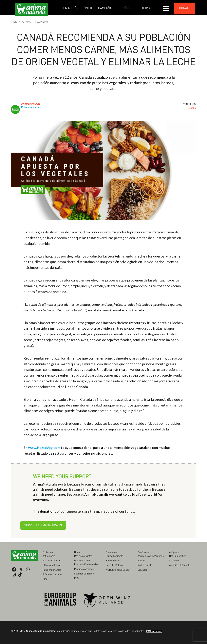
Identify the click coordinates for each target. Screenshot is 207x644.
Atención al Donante (180, 565)
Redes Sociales (145, 565)
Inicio (14, 22)
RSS (76, 578)
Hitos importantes (52, 570)
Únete (88, 8)
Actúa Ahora (49, 556)
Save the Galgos (114, 565)
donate (185, 8)
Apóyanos (149, 8)
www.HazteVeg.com (44, 448)
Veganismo (41, 22)
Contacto (142, 570)
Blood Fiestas (113, 561)
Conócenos (127, 8)
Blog (45, 579)
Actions (26, 22)
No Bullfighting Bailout (118, 570)
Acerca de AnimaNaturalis (151, 556)
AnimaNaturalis (31, 104)
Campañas (106, 8)
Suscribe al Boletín (84, 574)
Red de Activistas (83, 556)
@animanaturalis (31, 107)
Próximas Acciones (52, 574)
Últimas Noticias (51, 565)
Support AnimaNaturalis (43, 525)
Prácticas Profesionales (86, 564)
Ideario (141, 561)
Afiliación (174, 561)
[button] (166, 8)
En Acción (71, 8)
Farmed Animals (114, 556)
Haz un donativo (178, 556)
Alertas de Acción (52, 561)
